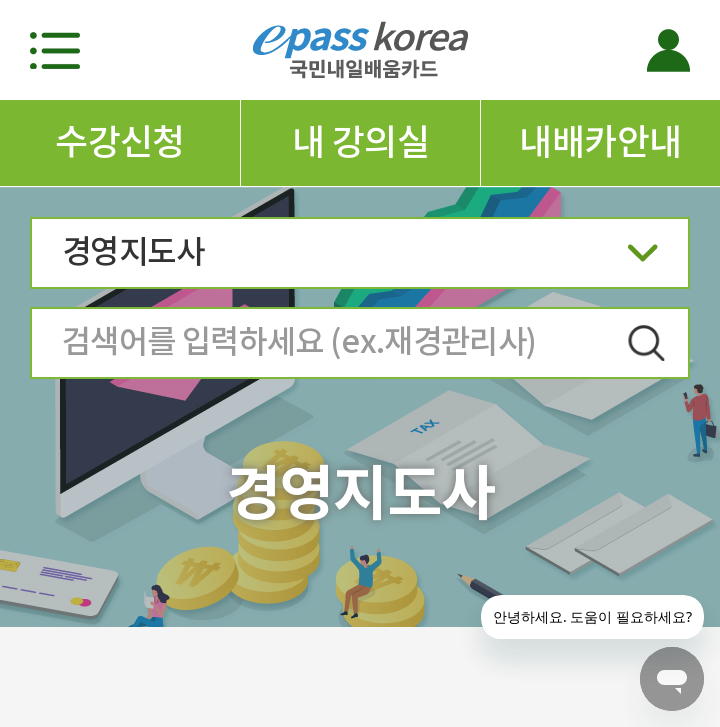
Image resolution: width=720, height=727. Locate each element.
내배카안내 (600, 142)
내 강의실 (360, 142)
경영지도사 (360, 258)
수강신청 (120, 142)
